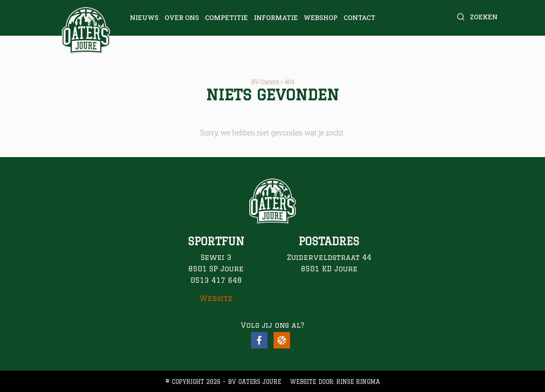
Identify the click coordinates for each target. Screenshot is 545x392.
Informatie (276, 17)
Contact (359, 17)
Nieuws (144, 17)
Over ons (182, 17)
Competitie (226, 17)
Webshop (321, 17)
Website (216, 298)
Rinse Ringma (358, 382)
